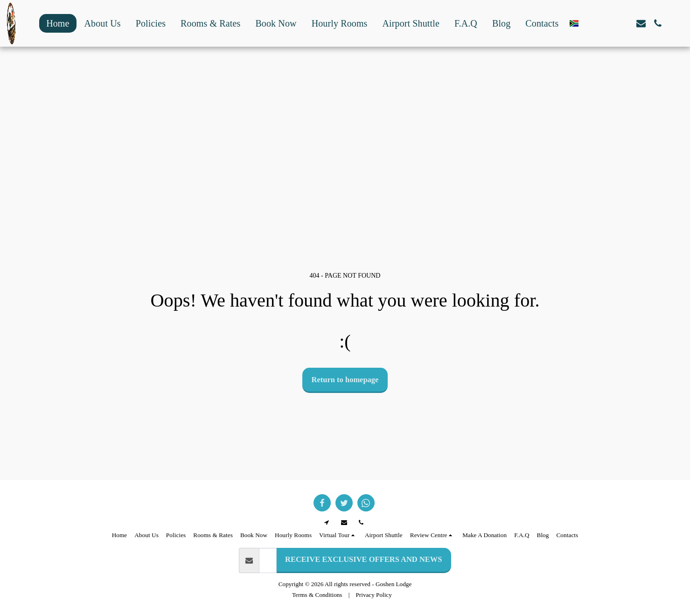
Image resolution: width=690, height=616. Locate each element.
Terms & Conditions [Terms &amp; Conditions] (317, 595)
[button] (591, 23)
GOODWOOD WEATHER (345, 71)
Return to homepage (345, 380)
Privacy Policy (374, 595)
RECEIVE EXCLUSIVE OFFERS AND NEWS (364, 559)
